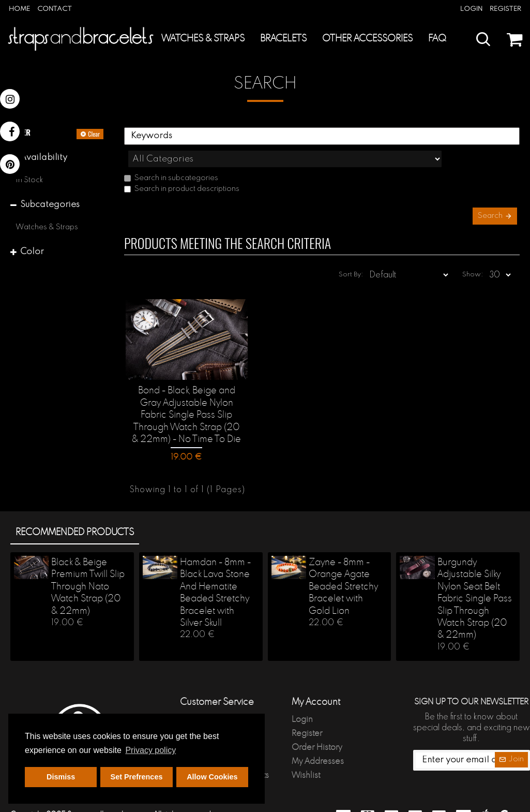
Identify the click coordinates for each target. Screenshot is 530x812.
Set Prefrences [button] (137, 777)
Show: (475, 257)
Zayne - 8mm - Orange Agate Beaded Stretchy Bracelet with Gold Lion (343, 568)
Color (32, 252)
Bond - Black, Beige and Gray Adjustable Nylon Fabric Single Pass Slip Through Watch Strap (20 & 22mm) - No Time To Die (186, 398)
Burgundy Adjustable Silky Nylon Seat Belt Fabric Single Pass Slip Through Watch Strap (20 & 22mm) (475, 580)
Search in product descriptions (182, 166)
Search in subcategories (171, 155)
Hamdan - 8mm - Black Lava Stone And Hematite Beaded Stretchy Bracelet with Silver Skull (215, 574)
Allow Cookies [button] (212, 777)
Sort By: (365, 257)
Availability (44, 158)
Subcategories (50, 205)
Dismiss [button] (61, 777)
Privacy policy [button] (150, 750)
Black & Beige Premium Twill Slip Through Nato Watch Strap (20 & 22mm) (88, 568)
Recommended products (75, 513)
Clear (94, 134)
